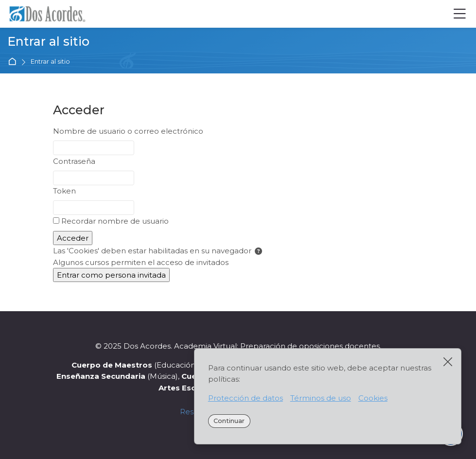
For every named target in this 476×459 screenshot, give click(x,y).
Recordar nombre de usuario (115, 221)
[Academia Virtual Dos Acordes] (51, 14)
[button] (258, 252)
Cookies (373, 398)
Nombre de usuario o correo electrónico (128, 131)
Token (64, 191)
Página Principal (14, 62)
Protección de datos (246, 398)
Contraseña (74, 161)
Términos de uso (321, 398)
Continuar (229, 421)
